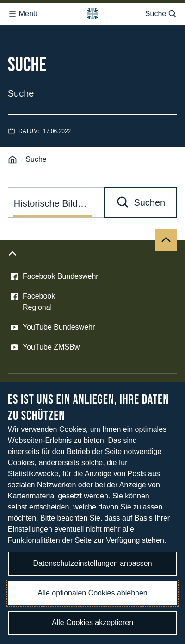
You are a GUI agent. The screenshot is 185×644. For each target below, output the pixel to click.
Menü (23, 14)
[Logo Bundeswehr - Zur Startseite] (92, 14)
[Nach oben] (166, 240)
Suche (161, 14)
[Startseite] (12, 160)
